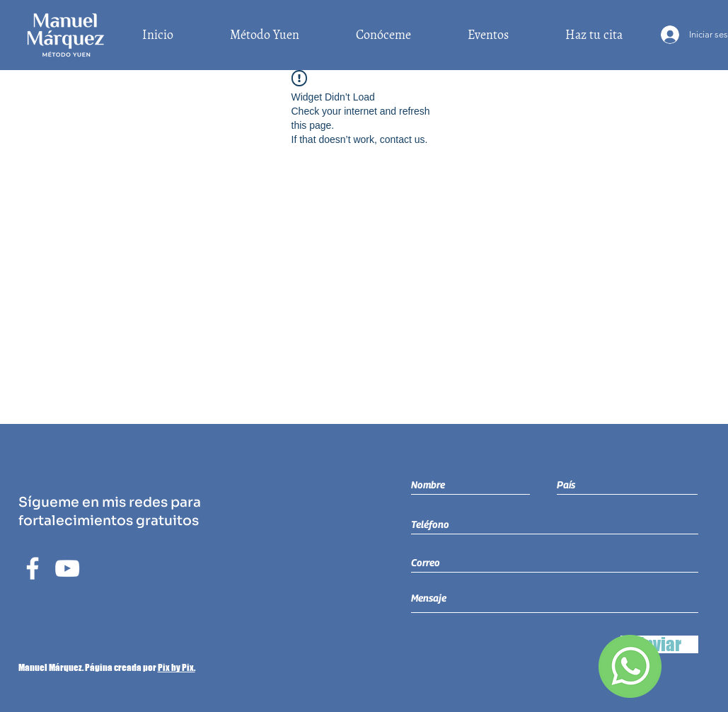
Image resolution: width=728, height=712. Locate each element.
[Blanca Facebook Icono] (33, 568)
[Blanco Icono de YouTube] (67, 568)
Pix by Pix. (177, 667)
